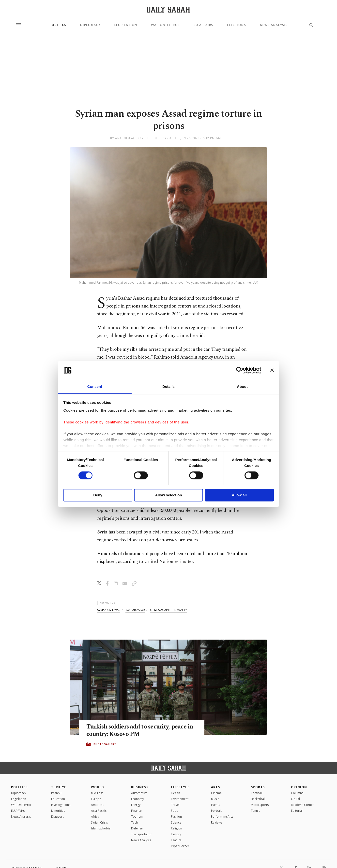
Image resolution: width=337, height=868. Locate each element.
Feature (176, 840)
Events (215, 805)
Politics (58, 25)
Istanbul (57, 793)
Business (140, 787)
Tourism (137, 817)
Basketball (258, 799)
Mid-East (97, 793)
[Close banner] (272, 370)
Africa (95, 817)
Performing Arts (222, 817)
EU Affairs (204, 25)
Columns (297, 793)
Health (176, 793)
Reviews (217, 822)
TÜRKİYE (59, 787)
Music (215, 799)
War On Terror (166, 25)
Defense (137, 828)
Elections (237, 25)
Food (175, 811)
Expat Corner (180, 846)
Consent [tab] (95, 386)
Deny (98, 495)
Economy (138, 799)
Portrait (216, 811)
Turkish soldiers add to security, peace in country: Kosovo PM (140, 731)
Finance (136, 811)
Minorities (58, 811)
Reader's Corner (302, 805)
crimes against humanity (168, 610)
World (98, 787)
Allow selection (168, 495)
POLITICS (19, 787)
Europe (96, 799)
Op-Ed (295, 799)
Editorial (297, 811)
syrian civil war (109, 610)
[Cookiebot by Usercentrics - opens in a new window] (240, 370)
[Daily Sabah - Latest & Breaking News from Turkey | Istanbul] (168, 9)
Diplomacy (90, 25)
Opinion (299, 787)
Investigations (61, 805)
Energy (136, 805)
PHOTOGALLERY (105, 744)
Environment (180, 799)
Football (257, 793)
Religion (176, 828)
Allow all (239, 495)
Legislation (126, 25)
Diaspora (58, 817)
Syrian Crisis (99, 822)
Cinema (216, 793)
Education (58, 799)
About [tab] (242, 386)
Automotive (139, 793)
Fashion (176, 817)
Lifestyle (180, 787)
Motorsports (260, 805)
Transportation (142, 834)
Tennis (255, 811)
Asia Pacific (99, 811)
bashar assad (135, 610)
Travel (175, 805)
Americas (98, 805)
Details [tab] (168, 386)
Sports (258, 787)
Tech (134, 822)
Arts (216, 787)
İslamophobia (101, 828)
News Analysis (274, 25)
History (176, 834)
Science (176, 822)
